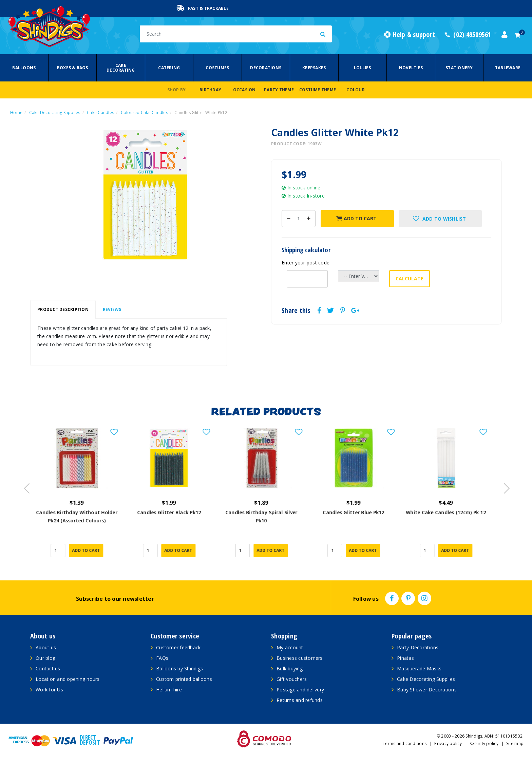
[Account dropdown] (505, 35)
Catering (169, 68)
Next (503, 486)
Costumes (217, 68)
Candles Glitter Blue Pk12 (358, 512)
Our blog (45, 658)
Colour (356, 90)
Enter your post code (306, 263)
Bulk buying (290, 668)
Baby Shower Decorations (427, 690)
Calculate (410, 278)
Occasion (244, 90)
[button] (440, 219)
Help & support (410, 35)
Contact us (48, 668)
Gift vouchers (292, 679)
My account (290, 647)
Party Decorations (418, 647)
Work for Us (49, 690)
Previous (25, 486)
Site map (515, 744)
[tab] (63, 310)
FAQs (162, 658)
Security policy (484, 744)
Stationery (459, 68)
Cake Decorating (121, 68)
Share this (296, 311)
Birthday (210, 90)
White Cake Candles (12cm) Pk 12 (451, 512)
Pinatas (405, 658)
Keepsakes (314, 68)
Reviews (112, 309)
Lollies (363, 68)
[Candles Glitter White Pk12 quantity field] (299, 219)
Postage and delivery (300, 690)
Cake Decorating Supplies (426, 679)
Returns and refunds (300, 700)
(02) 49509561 (468, 35)
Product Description (63, 309)
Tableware (508, 68)
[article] (81, 497)
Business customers (300, 658)
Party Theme (279, 90)
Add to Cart (356, 218)
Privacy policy (449, 744)
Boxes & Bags (72, 68)
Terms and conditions (405, 744)
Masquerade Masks (419, 668)
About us (46, 647)
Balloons (24, 68)
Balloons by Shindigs (179, 668)
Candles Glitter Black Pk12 (174, 512)
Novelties (411, 68)
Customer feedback (178, 647)
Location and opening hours (68, 679)
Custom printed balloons (184, 679)
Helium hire (169, 690)
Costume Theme (318, 90)
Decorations (266, 68)
